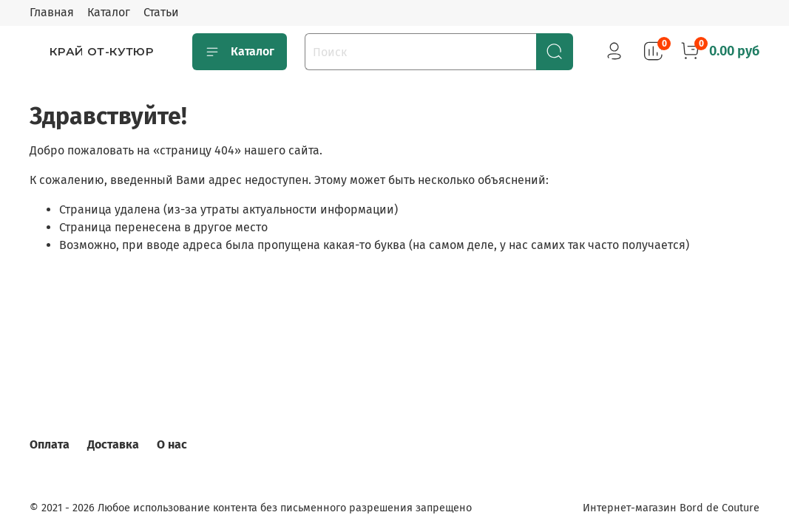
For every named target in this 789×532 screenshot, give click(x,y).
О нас (172, 444)
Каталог (109, 12)
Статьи (161, 12)
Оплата (50, 444)
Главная (52, 12)
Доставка (113, 444)
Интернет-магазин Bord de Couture (671, 508)
